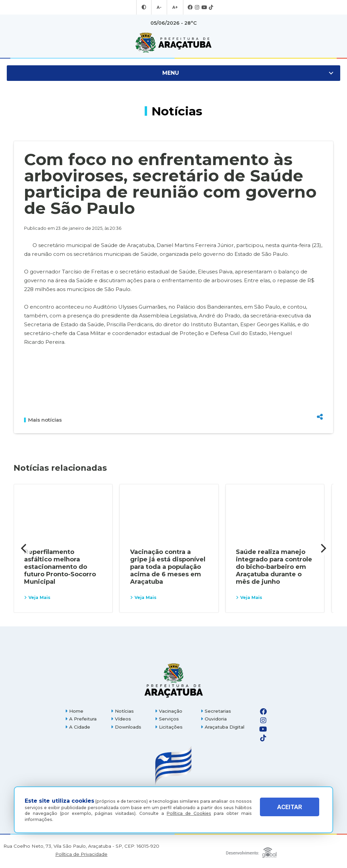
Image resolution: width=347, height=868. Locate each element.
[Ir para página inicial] (173, 43)
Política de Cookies (189, 813)
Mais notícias (43, 420)
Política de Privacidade (81, 854)
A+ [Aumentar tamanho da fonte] (175, 7)
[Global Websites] (251, 851)
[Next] (323, 548)
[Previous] (24, 548)
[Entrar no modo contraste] (145, 7)
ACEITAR (290, 812)
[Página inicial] (173, 680)
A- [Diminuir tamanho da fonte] (159, 7)
